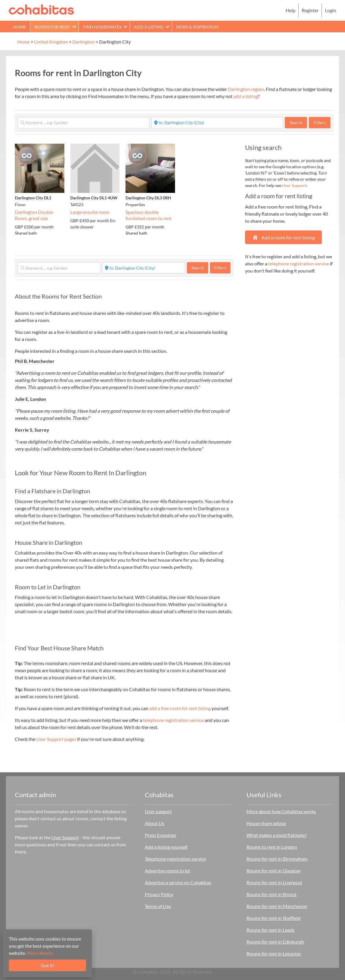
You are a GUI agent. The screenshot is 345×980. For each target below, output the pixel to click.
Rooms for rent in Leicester (274, 953)
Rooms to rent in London (272, 847)
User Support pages (56, 739)
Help (291, 10)
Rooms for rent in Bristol (271, 894)
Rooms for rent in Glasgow (274, 871)
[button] (74, 27)
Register (310, 10)
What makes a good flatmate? (277, 835)
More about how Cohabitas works (281, 811)
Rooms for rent (52, 27)
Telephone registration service (175, 859)
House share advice (266, 823)
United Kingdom (51, 42)
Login (330, 10)
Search (298, 122)
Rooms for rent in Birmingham (277, 859)
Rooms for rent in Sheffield (274, 918)
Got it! (48, 965)
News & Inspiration (197, 27)
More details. (40, 953)
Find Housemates (102, 27)
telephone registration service (173, 720)
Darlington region (246, 89)
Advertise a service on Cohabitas (178, 882)
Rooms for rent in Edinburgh (275, 942)
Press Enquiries (160, 835)
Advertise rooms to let (167, 871)
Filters (320, 122)
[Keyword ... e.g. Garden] (84, 123)
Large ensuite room (90, 212)
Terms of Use (158, 906)
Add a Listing (149, 27)
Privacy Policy (159, 894)
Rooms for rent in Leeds (271, 930)
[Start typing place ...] (217, 123)
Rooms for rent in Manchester (277, 906)
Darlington (84, 42)
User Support (294, 185)
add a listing (246, 96)
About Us (155, 823)
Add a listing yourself (166, 847)
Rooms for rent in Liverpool (274, 882)
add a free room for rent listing (180, 708)
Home (19, 27)
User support (158, 811)
